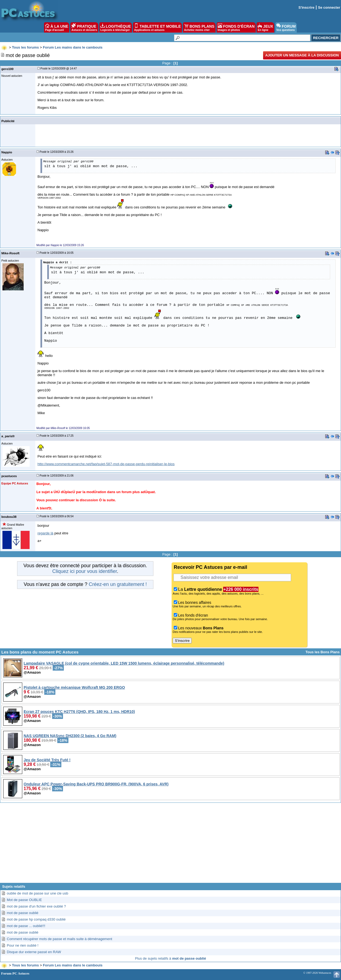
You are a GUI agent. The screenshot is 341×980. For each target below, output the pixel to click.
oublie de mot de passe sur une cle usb (37, 893)
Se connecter (329, 7)
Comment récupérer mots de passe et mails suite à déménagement (59, 939)
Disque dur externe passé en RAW (34, 952)
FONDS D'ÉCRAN (236, 27)
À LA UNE (57, 27)
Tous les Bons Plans (323, 652)
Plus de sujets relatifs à (170, 958)
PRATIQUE (84, 27)
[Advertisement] (171, 845)
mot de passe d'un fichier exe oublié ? (36, 906)
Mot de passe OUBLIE (24, 900)
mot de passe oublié (23, 913)
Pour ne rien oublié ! (23, 945)
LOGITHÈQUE (116, 27)
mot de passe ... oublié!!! (26, 926)
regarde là (45, 533)
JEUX (265, 27)
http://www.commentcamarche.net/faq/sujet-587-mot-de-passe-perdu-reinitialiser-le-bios (106, 464)
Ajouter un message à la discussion (302, 55)
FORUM (286, 27)
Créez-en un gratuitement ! (118, 584)
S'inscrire (306, 7)
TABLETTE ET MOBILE (157, 27)
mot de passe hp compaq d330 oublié (36, 919)
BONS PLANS (199, 27)
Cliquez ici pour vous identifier (84, 571)
